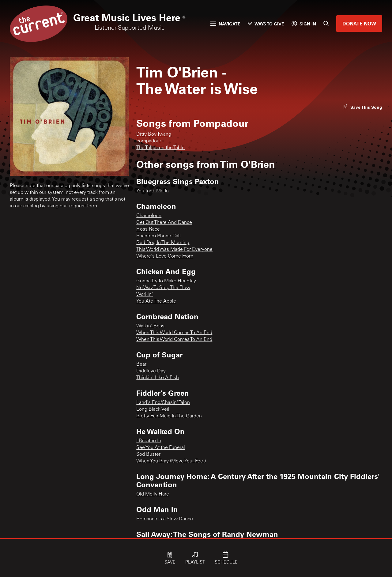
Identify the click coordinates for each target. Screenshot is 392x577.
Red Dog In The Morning (163, 243)
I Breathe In (149, 441)
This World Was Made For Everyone (174, 250)
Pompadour (149, 141)
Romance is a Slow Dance (165, 519)
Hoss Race (148, 229)
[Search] (326, 24)
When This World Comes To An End (174, 333)
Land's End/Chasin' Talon (163, 403)
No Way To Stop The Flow (163, 288)
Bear (141, 364)
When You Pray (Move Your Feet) (171, 461)
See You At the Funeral (161, 448)
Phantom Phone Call (158, 236)
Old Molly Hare (153, 494)
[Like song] (363, 107)
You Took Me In (153, 191)
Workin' (145, 295)
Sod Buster (148, 454)
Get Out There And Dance (164, 223)
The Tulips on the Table (160, 148)
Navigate (225, 24)
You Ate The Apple (156, 301)
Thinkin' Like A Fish (158, 378)
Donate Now (359, 23)
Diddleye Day (151, 371)
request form (83, 206)
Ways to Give (266, 24)
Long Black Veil (153, 409)
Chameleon (149, 216)
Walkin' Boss (150, 326)
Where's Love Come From (165, 256)
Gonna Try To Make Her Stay (166, 281)
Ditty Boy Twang (154, 134)
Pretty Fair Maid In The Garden (169, 416)
